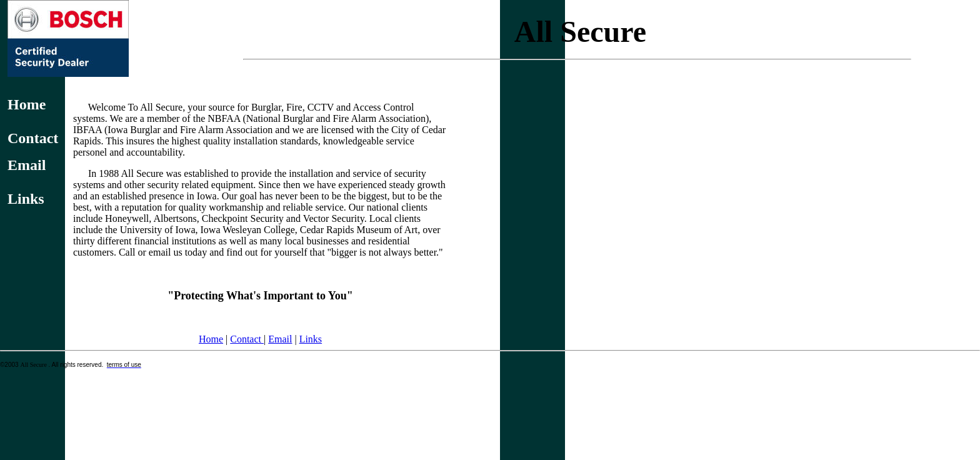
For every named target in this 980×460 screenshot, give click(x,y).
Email (280, 339)
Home (211, 339)
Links (311, 339)
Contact (247, 339)
